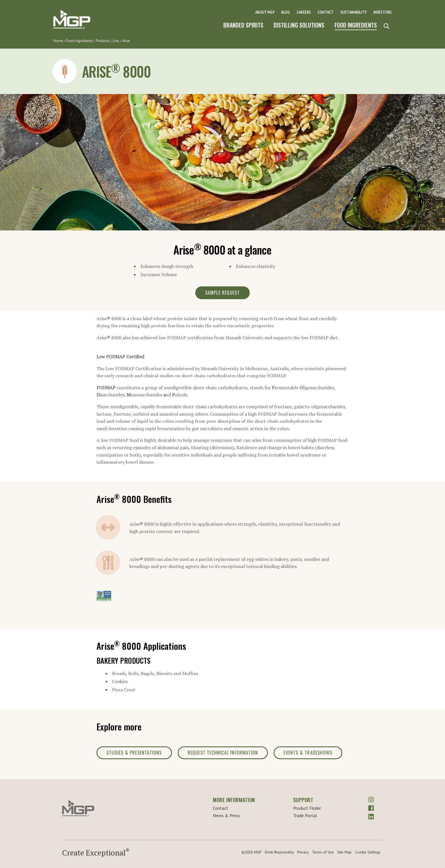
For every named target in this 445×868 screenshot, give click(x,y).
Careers (304, 12)
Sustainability (353, 12)
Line (116, 41)
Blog (286, 12)
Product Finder (307, 808)
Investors (383, 12)
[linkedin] (371, 816)
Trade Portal (305, 815)
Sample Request (223, 293)
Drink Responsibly (279, 852)
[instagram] (371, 799)
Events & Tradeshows (308, 753)
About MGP (265, 12)
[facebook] (371, 807)
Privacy (303, 852)
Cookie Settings (368, 852)
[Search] (387, 26)
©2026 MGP (251, 852)
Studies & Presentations (134, 753)
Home (58, 41)
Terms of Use (323, 852)
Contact (326, 12)
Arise (126, 41)
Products (103, 41)
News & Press (226, 815)
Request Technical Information (223, 753)
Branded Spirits (243, 25)
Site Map (344, 852)
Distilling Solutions (299, 25)
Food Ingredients (356, 25)
